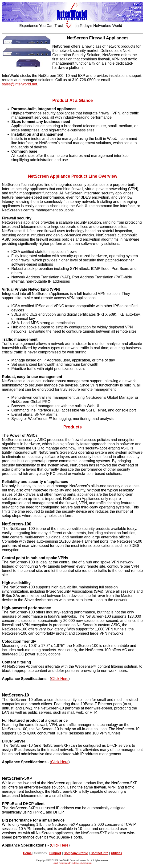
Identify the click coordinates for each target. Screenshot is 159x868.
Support (55, 853)
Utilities (116, 853)
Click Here (60, 679)
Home (27, 853)
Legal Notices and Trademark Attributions (73, 863)
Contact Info (99, 853)
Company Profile (76, 853)
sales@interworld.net (20, 84)
